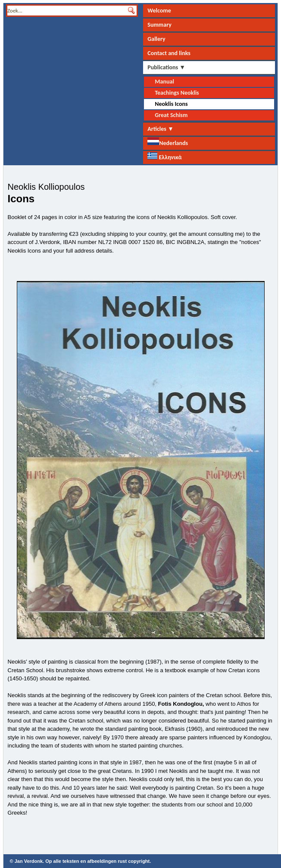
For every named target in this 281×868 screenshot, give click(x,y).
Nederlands (168, 142)
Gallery (156, 39)
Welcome (159, 11)
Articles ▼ (161, 129)
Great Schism (171, 115)
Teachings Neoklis (177, 93)
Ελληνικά (164, 157)
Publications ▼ (166, 67)
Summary (159, 25)
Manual (164, 82)
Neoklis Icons (171, 104)
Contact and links (169, 53)
